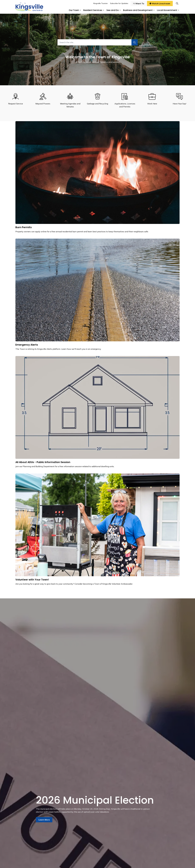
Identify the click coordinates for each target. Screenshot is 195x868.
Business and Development (138, 10)
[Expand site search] (177, 3)
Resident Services (93, 10)
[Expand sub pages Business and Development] (154, 10)
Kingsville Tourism (100, 3)
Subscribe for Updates (119, 3)
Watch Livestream (160, 3)
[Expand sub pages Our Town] (80, 10)
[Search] (135, 42)
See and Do (113, 10)
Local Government (167, 10)
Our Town (74, 10)
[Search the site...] (98, 42)
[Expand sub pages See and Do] (120, 10)
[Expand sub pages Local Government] (178, 10)
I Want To (139, 3)
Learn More (44, 820)
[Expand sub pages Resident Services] (103, 10)
